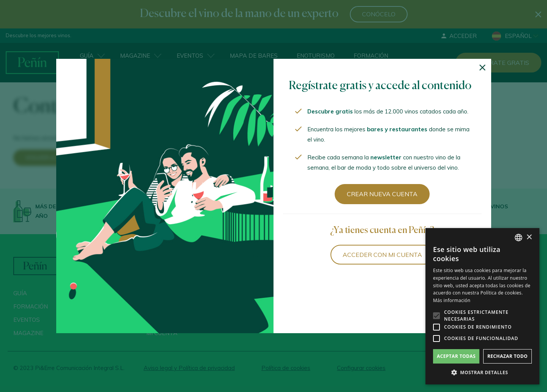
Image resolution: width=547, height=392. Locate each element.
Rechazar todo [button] (507, 356)
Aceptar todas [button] (456, 356)
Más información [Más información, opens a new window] (452, 300)
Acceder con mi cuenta (382, 255)
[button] (482, 373)
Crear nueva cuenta (382, 194)
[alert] (482, 306)
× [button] (529, 237)
